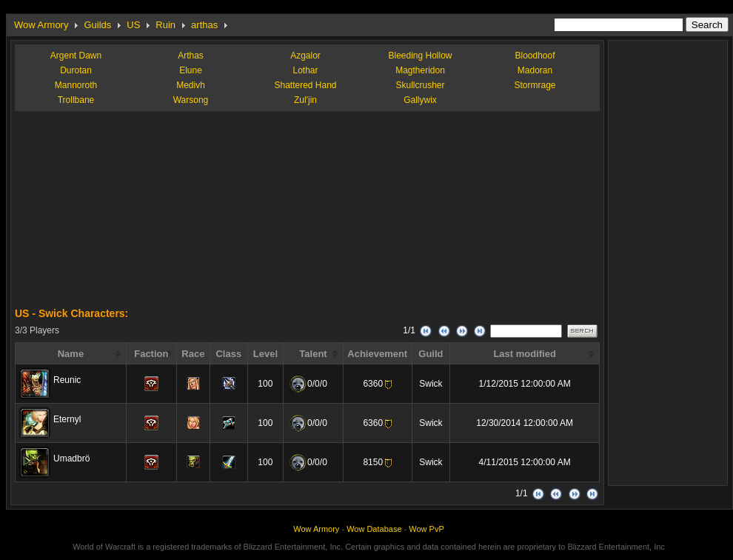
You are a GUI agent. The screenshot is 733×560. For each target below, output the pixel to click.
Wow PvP (426, 529)
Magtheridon (420, 70)
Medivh (191, 85)
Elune (191, 70)
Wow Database (374, 529)
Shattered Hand (305, 85)
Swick (431, 384)
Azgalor (305, 56)
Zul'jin (305, 100)
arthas (204, 25)
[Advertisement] (126, 215)
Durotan (76, 70)
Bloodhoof (535, 56)
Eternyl (67, 419)
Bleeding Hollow (420, 56)
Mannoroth (76, 85)
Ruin (165, 25)
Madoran (535, 70)
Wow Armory (41, 25)
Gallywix (420, 100)
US (133, 25)
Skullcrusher (420, 85)
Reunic (67, 380)
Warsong (191, 100)
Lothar (305, 70)
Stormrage (535, 85)
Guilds (97, 25)
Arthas (191, 56)
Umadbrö (71, 459)
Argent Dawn (76, 56)
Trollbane (76, 100)
